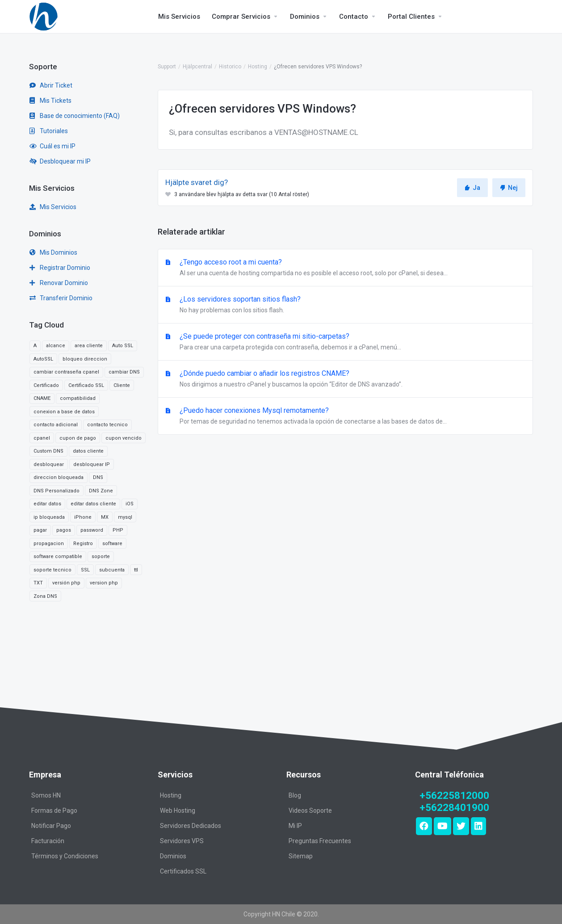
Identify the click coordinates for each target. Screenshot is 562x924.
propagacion (49, 544)
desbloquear (49, 464)
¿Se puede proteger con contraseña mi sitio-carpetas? (345, 342)
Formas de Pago (54, 811)
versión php (66, 583)
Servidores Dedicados (191, 826)
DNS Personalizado (57, 491)
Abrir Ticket (51, 85)
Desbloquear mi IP (60, 161)
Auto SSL (123, 346)
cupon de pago (78, 438)
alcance (56, 346)
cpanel (42, 438)
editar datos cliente (93, 504)
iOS (130, 504)
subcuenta (112, 570)
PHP (118, 530)
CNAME (42, 398)
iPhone (83, 517)
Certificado (46, 385)
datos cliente (88, 451)
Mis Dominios (53, 252)
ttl (136, 570)
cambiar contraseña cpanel (66, 372)
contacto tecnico (107, 425)
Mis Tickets (50, 101)
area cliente (89, 346)
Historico (230, 67)
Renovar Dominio (59, 283)
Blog (295, 795)
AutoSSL (43, 359)
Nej (509, 188)
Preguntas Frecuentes (320, 841)
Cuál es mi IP (52, 146)
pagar (40, 530)
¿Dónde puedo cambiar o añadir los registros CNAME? (345, 379)
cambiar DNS (124, 372)
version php (104, 583)
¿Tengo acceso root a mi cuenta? (345, 268)
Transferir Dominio (61, 298)
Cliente (122, 385)
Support (167, 67)
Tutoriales (49, 131)
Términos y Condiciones (65, 856)
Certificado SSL (86, 385)
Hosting (258, 67)
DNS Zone (101, 491)
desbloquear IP (92, 464)
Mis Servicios (53, 207)
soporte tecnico (52, 570)
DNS (98, 477)
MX (105, 517)
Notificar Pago (51, 826)
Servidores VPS (182, 841)
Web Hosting (178, 811)
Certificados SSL (183, 871)
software (112, 544)
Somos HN (46, 795)
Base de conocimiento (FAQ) (75, 116)
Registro (83, 544)
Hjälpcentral (197, 67)
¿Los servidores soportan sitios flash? (345, 305)
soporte (101, 556)
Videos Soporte (310, 811)
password (92, 530)
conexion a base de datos (64, 412)
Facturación (48, 841)
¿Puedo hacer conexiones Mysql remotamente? (345, 416)
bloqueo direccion (85, 359)
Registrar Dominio (60, 268)
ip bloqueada (49, 517)
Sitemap (301, 856)
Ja (472, 188)
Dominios (173, 856)
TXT (38, 583)
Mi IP (295, 826)
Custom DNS (48, 451)
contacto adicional (56, 425)
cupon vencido (124, 438)
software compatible (58, 556)
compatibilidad (78, 398)
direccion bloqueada (59, 477)
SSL (85, 570)
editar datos (47, 504)
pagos (64, 530)
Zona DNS (45, 596)
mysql (125, 517)
